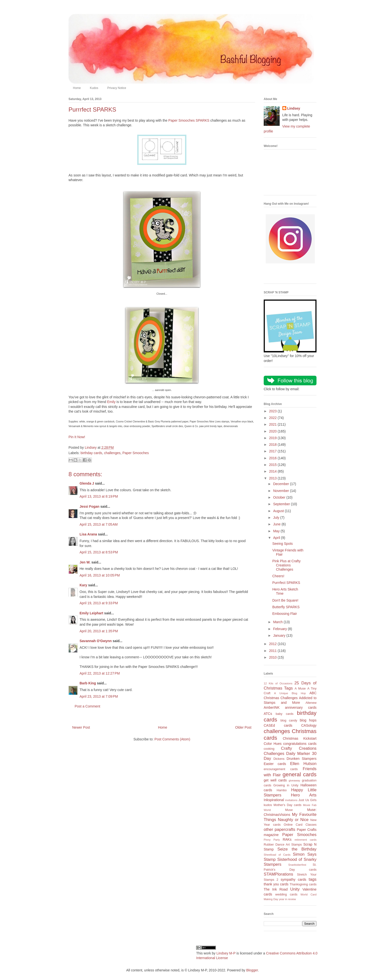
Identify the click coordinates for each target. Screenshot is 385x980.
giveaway (295, 780)
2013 (273, 478)
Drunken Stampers (302, 759)
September (282, 504)
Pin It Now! (77, 437)
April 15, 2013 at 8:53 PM (99, 552)
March (278, 622)
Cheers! (278, 576)
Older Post (243, 727)
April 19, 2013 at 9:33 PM (99, 603)
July (277, 518)
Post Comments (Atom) (172, 739)
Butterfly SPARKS (286, 607)
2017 (273, 451)
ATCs (268, 714)
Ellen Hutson (303, 764)
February (280, 629)
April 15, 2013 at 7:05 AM (99, 524)
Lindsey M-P (226, 953)
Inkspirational (274, 800)
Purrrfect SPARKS (286, 583)
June (277, 524)
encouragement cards (281, 769)
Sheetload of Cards (277, 855)
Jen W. (85, 562)
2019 (273, 438)
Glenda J (87, 483)
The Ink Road (276, 889)
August (279, 511)
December (281, 484)
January (280, 635)
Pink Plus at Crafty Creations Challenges (286, 565)
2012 (273, 644)
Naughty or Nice (293, 820)
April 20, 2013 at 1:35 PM (99, 631)
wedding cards (286, 894)
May (277, 531)
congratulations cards (300, 744)
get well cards (275, 780)
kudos (268, 805)
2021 (273, 424)
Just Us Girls (307, 800)
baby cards (285, 714)
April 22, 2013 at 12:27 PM (100, 673)
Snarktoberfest (297, 865)
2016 (273, 458)
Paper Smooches (135, 453)
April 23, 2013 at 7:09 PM (99, 696)
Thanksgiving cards (303, 884)
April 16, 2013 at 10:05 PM (100, 575)
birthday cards (91, 453)
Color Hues (273, 744)
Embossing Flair (285, 614)
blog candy (289, 721)
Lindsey (294, 108)
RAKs (287, 839)
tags (313, 879)
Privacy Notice (117, 88)
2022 (273, 418)
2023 (273, 411)
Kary (83, 585)
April (277, 538)
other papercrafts (279, 829)
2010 (273, 657)
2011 (273, 651)
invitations (291, 800)
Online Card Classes (300, 825)
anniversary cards (301, 707)
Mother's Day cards (288, 805)
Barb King (88, 683)
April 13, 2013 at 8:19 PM (99, 496)
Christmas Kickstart (300, 738)
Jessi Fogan (89, 506)
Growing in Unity (286, 785)
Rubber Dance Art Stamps (283, 845)
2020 (273, 431)
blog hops (308, 720)
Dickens (279, 759)
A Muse (300, 689)
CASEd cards (278, 725)
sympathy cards (293, 879)
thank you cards (276, 884)
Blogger (252, 970)
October (280, 497)
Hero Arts (304, 795)
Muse (289, 810)
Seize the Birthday (297, 849)
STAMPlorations (278, 874)
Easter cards (275, 764)
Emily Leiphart (91, 613)
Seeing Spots (282, 544)
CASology (309, 725)
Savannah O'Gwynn (96, 641)
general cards (300, 774)
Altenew (311, 703)
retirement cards (306, 840)
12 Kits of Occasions (278, 683)
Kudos (94, 88)
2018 (273, 445)
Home (77, 88)
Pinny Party (272, 840)
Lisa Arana (88, 534)
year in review (287, 899)
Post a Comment (87, 706)
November (281, 491)
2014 (273, 471)
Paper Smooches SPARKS (189, 120)
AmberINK (272, 707)
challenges (112, 453)
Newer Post (81, 727)
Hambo (282, 790)
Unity (295, 889)
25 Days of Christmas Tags (290, 686)
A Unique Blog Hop (290, 693)
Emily (111, 402)
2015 (273, 465)
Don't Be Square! (285, 600)
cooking (269, 749)
